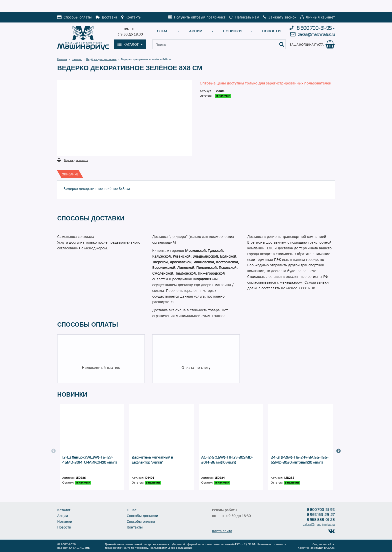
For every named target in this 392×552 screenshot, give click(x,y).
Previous (53, 451)
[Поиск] (282, 44)
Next (338, 451)
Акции (196, 31)
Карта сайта (222, 531)
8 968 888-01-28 (321, 520)
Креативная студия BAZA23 (316, 548)
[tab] (70, 174)
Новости (271, 31)
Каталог (64, 510)
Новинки (232, 31)
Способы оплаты (141, 521)
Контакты (135, 527)
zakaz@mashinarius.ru (316, 35)
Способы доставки (142, 516)
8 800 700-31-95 (314, 28)
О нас (163, 31)
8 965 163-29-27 (321, 515)
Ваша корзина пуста (306, 44)
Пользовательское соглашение (171, 548)
